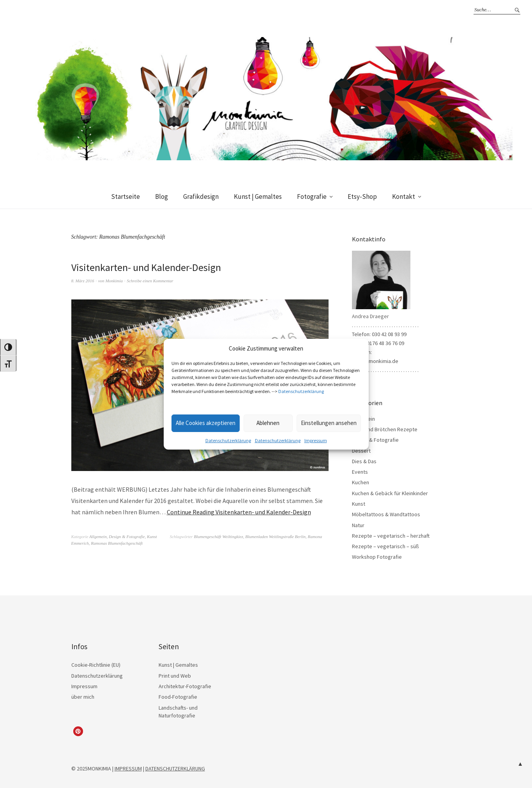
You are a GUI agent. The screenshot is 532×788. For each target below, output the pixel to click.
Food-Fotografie (178, 697)
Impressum (316, 440)
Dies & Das (364, 461)
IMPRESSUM (128, 769)
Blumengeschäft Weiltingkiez (218, 537)
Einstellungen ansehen (329, 423)
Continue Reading (239, 512)
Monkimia (114, 281)
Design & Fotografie (127, 537)
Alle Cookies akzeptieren (206, 423)
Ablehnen (268, 423)
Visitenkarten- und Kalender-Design (146, 267)
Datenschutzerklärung (301, 391)
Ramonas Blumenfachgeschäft (117, 543)
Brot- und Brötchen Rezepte (385, 429)
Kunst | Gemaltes (258, 197)
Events (360, 472)
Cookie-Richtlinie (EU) (96, 665)
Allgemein (98, 537)
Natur (358, 525)
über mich (83, 697)
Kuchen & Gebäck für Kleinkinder (390, 493)
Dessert (361, 451)
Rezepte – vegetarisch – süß (385, 546)
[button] (78, 731)
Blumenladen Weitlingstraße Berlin (275, 537)
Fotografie (312, 197)
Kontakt (404, 197)
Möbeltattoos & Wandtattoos (386, 514)
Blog (162, 197)
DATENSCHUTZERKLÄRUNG (175, 769)
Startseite (125, 197)
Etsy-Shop (362, 197)
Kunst (152, 537)
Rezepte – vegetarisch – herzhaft (391, 536)
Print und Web (175, 676)
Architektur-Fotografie (185, 686)
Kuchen (361, 482)
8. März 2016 (83, 281)
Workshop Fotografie (377, 557)
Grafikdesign (201, 197)
